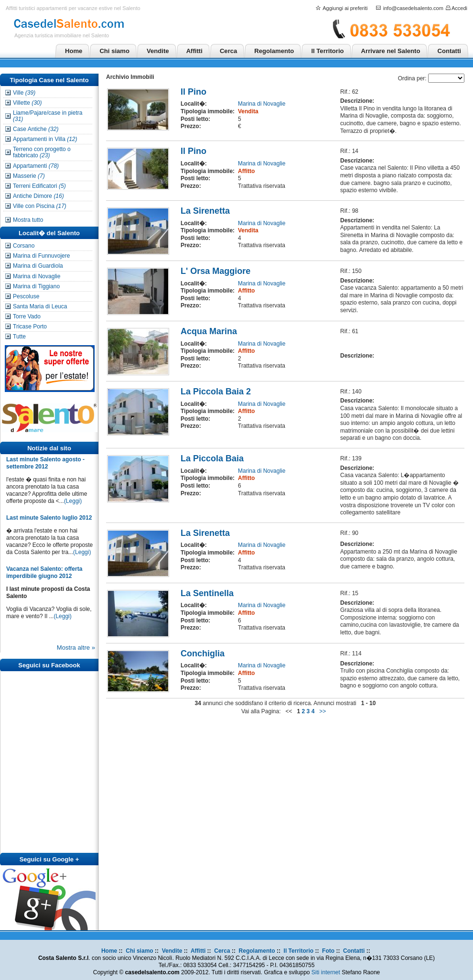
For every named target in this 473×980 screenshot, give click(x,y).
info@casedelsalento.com (413, 8)
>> (323, 711)
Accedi (459, 8)
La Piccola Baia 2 (216, 392)
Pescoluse (26, 296)
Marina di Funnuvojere (41, 256)
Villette (27, 103)
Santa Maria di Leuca (40, 306)
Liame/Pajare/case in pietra (48, 116)
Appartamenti (36, 166)
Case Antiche (36, 129)
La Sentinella (207, 593)
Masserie (29, 176)
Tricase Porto (30, 327)
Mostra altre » (76, 648)
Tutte (19, 337)
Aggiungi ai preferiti (345, 8)
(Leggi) (73, 501)
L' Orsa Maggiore (215, 271)
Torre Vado (27, 316)
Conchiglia (203, 653)
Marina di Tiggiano (36, 286)
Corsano (24, 246)
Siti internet (326, 972)
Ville (24, 93)
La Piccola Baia (212, 458)
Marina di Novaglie (37, 276)
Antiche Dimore (38, 196)
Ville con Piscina (40, 206)
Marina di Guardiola (38, 266)
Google (63, 859)
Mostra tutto (28, 220)
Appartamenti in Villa (45, 139)
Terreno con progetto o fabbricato (42, 152)
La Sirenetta (205, 211)
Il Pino (193, 92)
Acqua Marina (209, 331)
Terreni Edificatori (39, 186)
